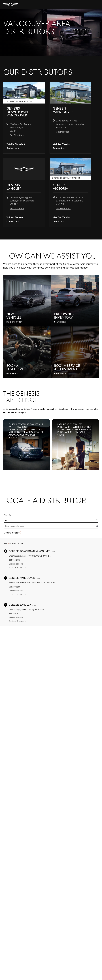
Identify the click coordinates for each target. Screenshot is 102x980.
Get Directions (17, 135)
